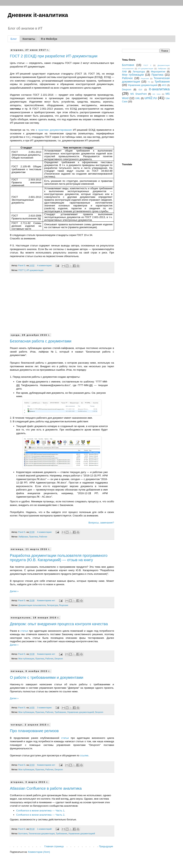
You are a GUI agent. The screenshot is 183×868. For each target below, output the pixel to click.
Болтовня (23, 834)
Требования (60, 712)
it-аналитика (159, 89)
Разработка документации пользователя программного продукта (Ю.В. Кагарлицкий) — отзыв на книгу (59, 558)
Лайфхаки (23, 537)
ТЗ (149, 82)
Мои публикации (26, 659)
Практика (34, 537)
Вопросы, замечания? (101, 523)
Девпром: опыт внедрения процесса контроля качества (59, 624)
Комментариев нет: (47, 600)
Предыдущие (106, 846)
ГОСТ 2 (22, 270)
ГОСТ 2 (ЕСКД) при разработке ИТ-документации (54, 56)
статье (24, 631)
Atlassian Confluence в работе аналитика (46, 788)
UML (138, 98)
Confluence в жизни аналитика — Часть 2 (40, 815)
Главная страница (54, 846)
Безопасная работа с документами (41, 341)
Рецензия (64, 605)
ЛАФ (124, 72)
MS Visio (157, 94)
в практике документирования (54, 130)
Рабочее (43, 537)
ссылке (84, 755)
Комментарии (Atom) (39, 852)
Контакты (29, 39)
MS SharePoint (138, 94)
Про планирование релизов (34, 731)
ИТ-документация (35, 270)
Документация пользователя (32, 605)
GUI (140, 90)
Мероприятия (158, 72)
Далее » (14, 591)
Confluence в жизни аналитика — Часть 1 (40, 811)
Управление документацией (80, 712)
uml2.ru (151, 98)
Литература (52, 605)
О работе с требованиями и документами (47, 677)
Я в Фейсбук (49, 39)
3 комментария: (45, 708)
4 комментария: (45, 265)
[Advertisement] (62, 305)
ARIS (164, 85)
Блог (14, 39)
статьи (65, 738)
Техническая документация (42, 834)
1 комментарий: (45, 829)
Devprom (59, 659)
